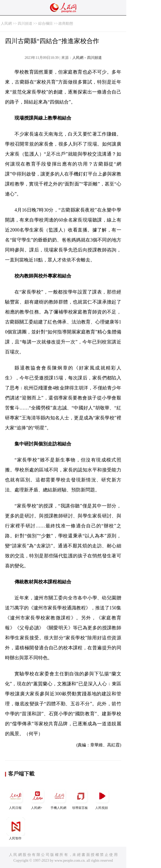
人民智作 (16, 829)
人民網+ (37, 798)
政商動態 (66, 24)
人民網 (6, 24)
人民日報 (16, 798)
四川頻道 (25, 24)
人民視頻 (102, 798)
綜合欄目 (46, 24)
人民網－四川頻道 (87, 58)
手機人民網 (59, 798)
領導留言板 (80, 798)
